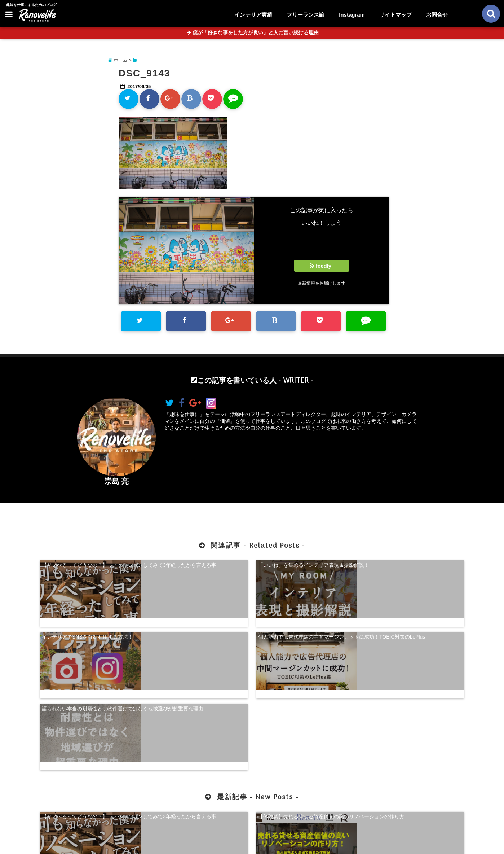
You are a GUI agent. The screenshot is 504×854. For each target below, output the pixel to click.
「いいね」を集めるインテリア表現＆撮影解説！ (198, 566)
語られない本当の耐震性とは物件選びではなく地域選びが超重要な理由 (90, 624)
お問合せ (437, 15)
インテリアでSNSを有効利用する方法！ (304, 563)
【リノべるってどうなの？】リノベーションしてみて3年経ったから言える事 (90, 566)
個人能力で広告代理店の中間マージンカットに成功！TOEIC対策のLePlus (414, 566)
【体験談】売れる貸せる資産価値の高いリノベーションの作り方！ (198, 718)
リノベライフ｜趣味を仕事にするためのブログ (237, 844)
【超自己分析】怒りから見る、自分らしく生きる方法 (306, 718)
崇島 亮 (117, 481)
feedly (322, 266)
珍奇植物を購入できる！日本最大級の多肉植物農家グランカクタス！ (414, 718)
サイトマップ (395, 15)
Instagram (352, 15)
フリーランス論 (306, 15)
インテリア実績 (253, 15)
